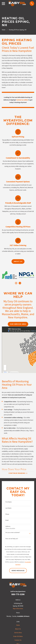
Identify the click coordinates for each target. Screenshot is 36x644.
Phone (7, 514)
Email (7, 520)
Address (8, 526)
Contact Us (18, 640)
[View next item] (20, 283)
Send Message (18, 571)
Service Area (18, 633)
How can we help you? (12, 539)
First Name (9, 502)
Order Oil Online (18, 636)
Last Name (8, 508)
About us (18, 261)
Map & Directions (18, 609)
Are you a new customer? (13, 532)
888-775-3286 (18, 594)
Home (18, 625)
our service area (18, 324)
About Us (18, 629)
